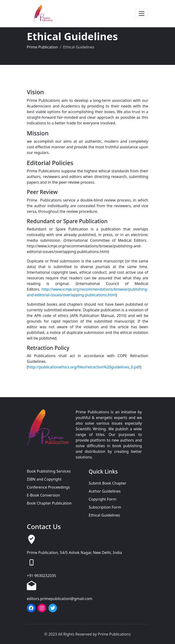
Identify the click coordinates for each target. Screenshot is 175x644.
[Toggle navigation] (142, 14)
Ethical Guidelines (104, 515)
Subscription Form (105, 507)
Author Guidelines (105, 491)
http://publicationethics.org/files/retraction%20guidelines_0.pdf (84, 367)
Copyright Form (102, 499)
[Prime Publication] (44, 14)
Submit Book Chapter (107, 483)
